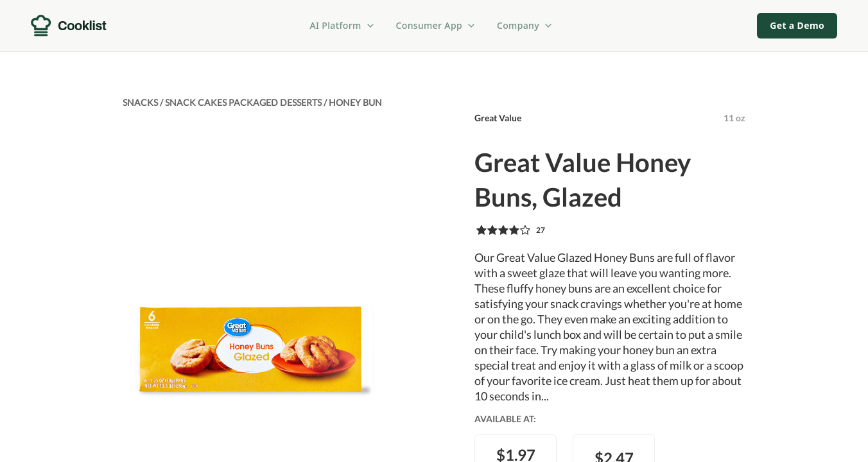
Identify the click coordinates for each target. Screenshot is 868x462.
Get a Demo (797, 25)
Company (525, 25)
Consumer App (436, 25)
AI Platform (343, 25)
